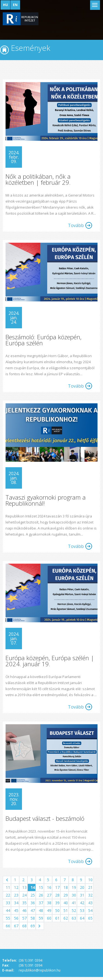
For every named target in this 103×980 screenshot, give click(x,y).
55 (8, 918)
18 (66, 887)
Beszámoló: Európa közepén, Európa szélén (44, 340)
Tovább (76, 225)
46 (24, 910)
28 (57, 895)
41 (74, 903)
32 (90, 895)
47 (33, 910)
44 (8, 910)
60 (49, 918)
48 (41, 910)
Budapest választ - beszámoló (45, 818)
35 (24, 903)
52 (74, 910)
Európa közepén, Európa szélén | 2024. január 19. (50, 661)
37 (41, 903)
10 (90, 880)
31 (82, 895)
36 (33, 903)
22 (8, 895)
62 (66, 918)
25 (33, 895)
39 (57, 903)
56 (16, 918)
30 (74, 895)
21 (90, 887)
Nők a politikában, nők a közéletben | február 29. (38, 179)
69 (33, 926)
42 (82, 903)
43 (90, 903)
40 (66, 903)
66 (8, 926)
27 (49, 895)
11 (8, 887)
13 (24, 887)
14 (33, 887)
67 (16, 926)
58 (33, 918)
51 (66, 910)
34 (16, 903)
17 (57, 887)
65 (90, 918)
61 (57, 918)
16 (49, 887)
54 (90, 910)
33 (8, 903)
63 (74, 918)
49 (49, 910)
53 (82, 910)
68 (24, 926)
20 (82, 887)
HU (5, 5)
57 (24, 918)
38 (49, 903)
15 (41, 887)
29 (66, 895)
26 (41, 895)
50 (57, 910)
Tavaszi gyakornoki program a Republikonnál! (46, 500)
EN (15, 5)
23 (16, 895)
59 (41, 918)
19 (74, 887)
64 (82, 918)
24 (24, 895)
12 (16, 887)
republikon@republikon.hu (40, 970)
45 (16, 910)
